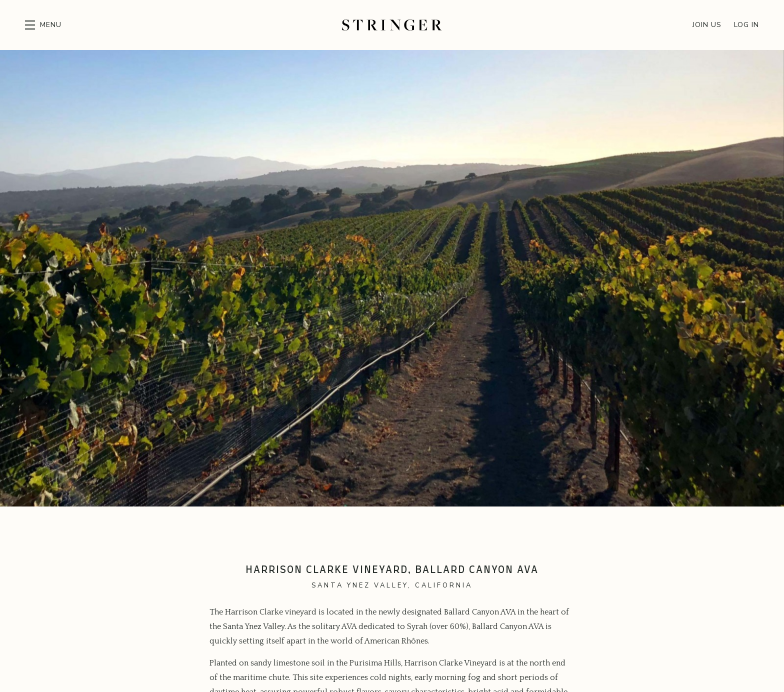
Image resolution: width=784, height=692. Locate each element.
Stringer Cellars (392, 25)
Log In (746, 25)
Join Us (707, 25)
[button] (43, 25)
